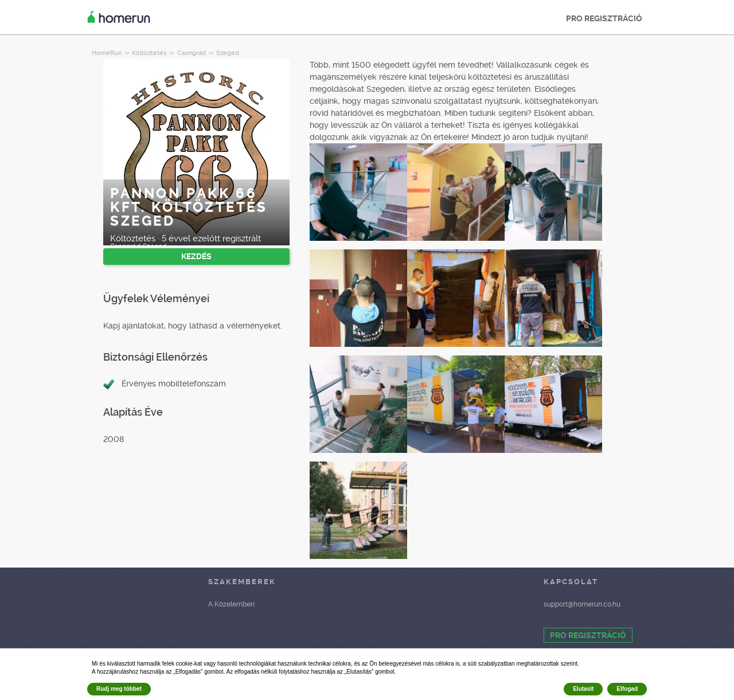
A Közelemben (231, 604)
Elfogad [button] (627, 689)
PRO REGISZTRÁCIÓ (604, 18)
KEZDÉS (196, 256)
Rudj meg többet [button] (119, 689)
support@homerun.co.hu (582, 604)
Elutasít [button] (583, 689)
